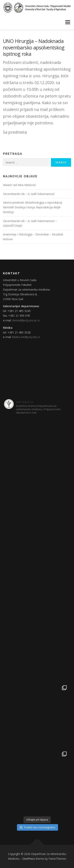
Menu (67, 22)
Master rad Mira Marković (19, 185)
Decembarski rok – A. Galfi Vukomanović (29, 194)
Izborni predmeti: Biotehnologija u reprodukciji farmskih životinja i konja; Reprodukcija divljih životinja (32, 207)
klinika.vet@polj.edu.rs (26, 337)
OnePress (29, 859)
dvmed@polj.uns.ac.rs (26, 320)
